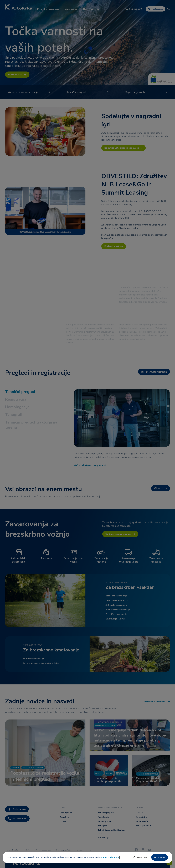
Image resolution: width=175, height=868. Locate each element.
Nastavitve (140, 857)
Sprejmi (160, 857)
